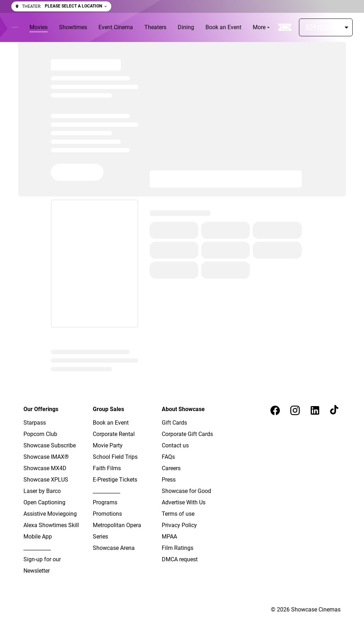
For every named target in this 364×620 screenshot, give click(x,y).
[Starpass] (326, 27)
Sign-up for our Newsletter (42, 565)
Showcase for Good (186, 491)
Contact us (175, 445)
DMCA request (180, 559)
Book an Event (111, 423)
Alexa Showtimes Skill (51, 525)
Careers (171, 468)
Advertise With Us (184, 502)
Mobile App (38, 537)
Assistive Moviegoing (50, 514)
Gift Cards (174, 423)
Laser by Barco (42, 491)
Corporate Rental (114, 434)
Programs (105, 502)
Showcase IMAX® (46, 457)
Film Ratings (178, 548)
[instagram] (295, 410)
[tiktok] (335, 410)
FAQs (168, 457)
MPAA (169, 537)
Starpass (35, 423)
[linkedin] (315, 410)
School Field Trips (115, 457)
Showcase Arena (114, 548)
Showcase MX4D (45, 468)
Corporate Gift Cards (187, 434)
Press (169, 480)
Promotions (107, 514)
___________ (37, 548)
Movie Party (108, 445)
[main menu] (150, 27)
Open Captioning (44, 502)
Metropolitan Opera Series (117, 531)
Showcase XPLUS (46, 480)
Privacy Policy (179, 525)
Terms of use (178, 514)
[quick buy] (285, 27)
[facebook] (275, 410)
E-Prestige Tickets (115, 480)
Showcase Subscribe (50, 445)
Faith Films (107, 468)
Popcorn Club (40, 434)
